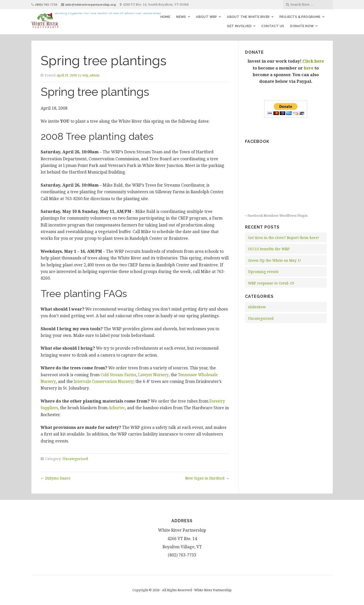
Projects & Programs (300, 17)
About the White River (248, 17)
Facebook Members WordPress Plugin (279, 215)
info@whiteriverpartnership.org (92, 4)
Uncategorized (76, 459)
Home (165, 17)
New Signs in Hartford (205, 478)
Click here (313, 61)
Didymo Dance (58, 478)
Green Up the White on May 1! (275, 260)
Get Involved (239, 26)
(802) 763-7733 (46, 4)
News (181, 17)
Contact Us (273, 26)
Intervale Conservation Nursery (106, 381)
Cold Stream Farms (119, 375)
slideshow (257, 307)
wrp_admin (93, 75)
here (309, 68)
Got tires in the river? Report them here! (284, 238)
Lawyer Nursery (156, 375)
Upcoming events (264, 272)
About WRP (207, 17)
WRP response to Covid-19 (271, 283)
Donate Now (302, 26)
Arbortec (119, 408)
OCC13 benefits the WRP (270, 249)
